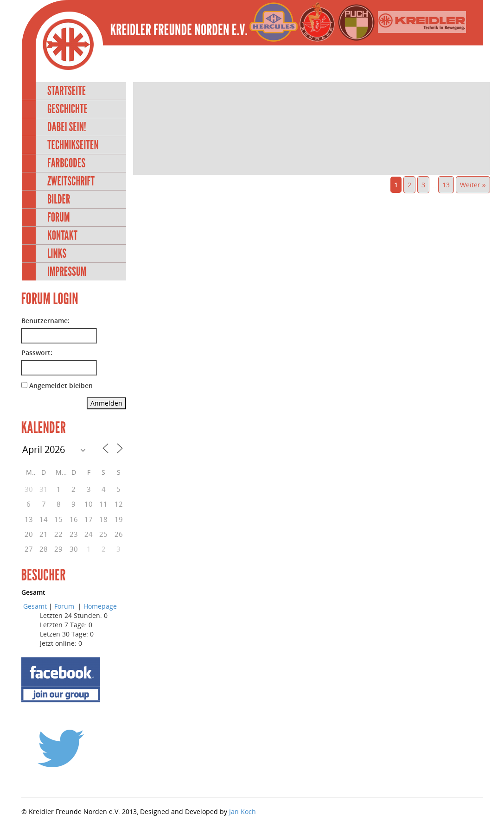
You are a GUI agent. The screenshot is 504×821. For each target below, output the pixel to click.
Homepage (100, 606)
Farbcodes (66, 163)
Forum (59, 217)
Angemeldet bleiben (61, 385)
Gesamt (35, 606)
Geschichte (67, 109)
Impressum (67, 271)
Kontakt (62, 235)
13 (446, 185)
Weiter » (473, 185)
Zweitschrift (71, 181)
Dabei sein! (67, 127)
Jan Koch (242, 811)
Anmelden (106, 403)
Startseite (67, 91)
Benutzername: (45, 321)
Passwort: (37, 353)
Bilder (59, 199)
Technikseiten (73, 145)
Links (57, 253)
